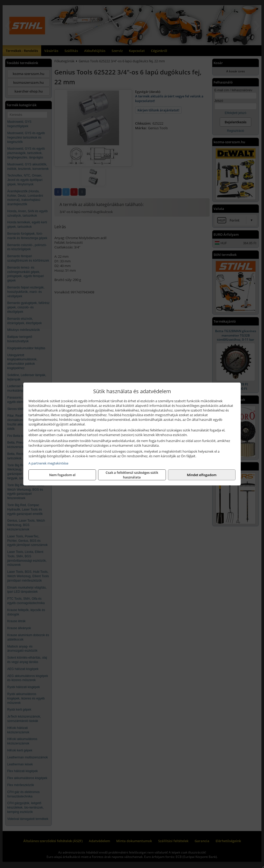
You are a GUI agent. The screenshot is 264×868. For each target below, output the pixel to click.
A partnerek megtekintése (48, 463)
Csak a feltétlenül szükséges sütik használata (132, 475)
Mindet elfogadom (202, 475)
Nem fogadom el (62, 475)
